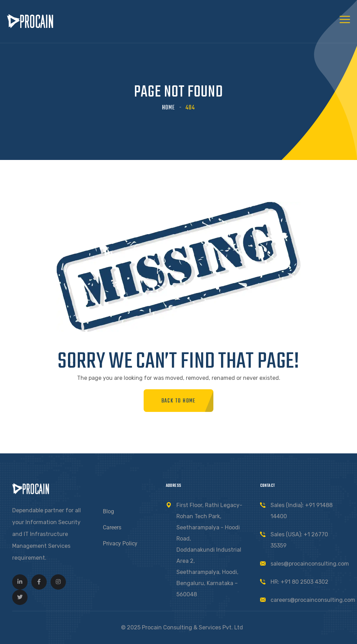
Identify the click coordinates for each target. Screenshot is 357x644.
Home (169, 108)
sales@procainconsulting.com (310, 564)
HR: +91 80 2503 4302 (299, 582)
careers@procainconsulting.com (313, 600)
